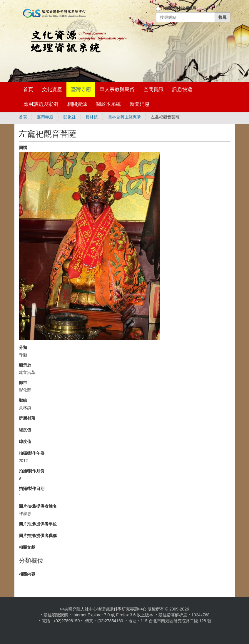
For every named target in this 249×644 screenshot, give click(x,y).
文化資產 (52, 90)
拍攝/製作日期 (32, 489)
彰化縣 (69, 117)
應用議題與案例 (41, 104)
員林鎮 (92, 117)
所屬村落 (27, 418)
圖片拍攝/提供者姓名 (38, 506)
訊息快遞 (182, 90)
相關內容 (27, 574)
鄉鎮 (23, 400)
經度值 (25, 430)
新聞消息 (140, 104)
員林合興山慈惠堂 (124, 117)
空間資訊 (153, 90)
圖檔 (23, 148)
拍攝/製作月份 (32, 471)
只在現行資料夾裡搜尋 (178, 8)
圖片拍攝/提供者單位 (38, 524)
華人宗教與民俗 (117, 90)
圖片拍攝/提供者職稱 (38, 536)
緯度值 (25, 441)
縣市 (23, 383)
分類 (23, 347)
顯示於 (25, 365)
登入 (148, 26)
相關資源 (77, 104)
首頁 (28, 90)
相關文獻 (27, 547)
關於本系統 (108, 104)
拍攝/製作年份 (32, 453)
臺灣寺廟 (81, 90)
